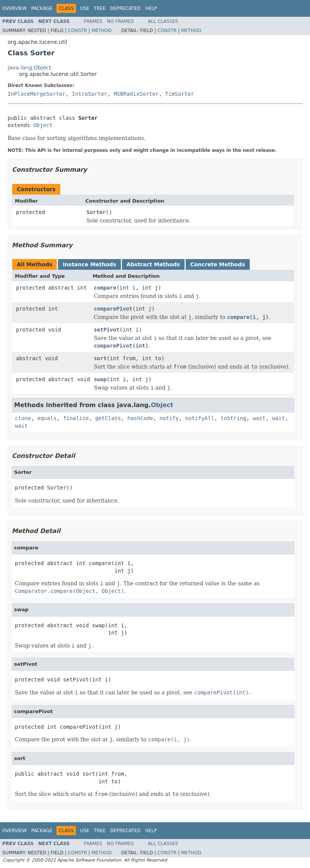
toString (234, 418)
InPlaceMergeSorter (37, 94)
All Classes (163, 21)
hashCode (140, 418)
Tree (100, 8)
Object (43, 125)
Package (42, 8)
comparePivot (113, 309)
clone (23, 418)
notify (169, 418)
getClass (108, 418)
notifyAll (200, 418)
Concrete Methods (218, 264)
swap (100, 379)
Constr (77, 31)
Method (102, 31)
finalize (76, 418)
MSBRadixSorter (136, 94)
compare (105, 288)
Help (151, 8)
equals (47, 418)
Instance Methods (89, 264)
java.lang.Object (29, 68)
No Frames (120, 21)
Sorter (96, 212)
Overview (14, 8)
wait (259, 418)
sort (100, 358)
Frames (93, 21)
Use (85, 8)
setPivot (107, 330)
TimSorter (180, 94)
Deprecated (125, 8)
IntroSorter (90, 94)
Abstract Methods (153, 264)
